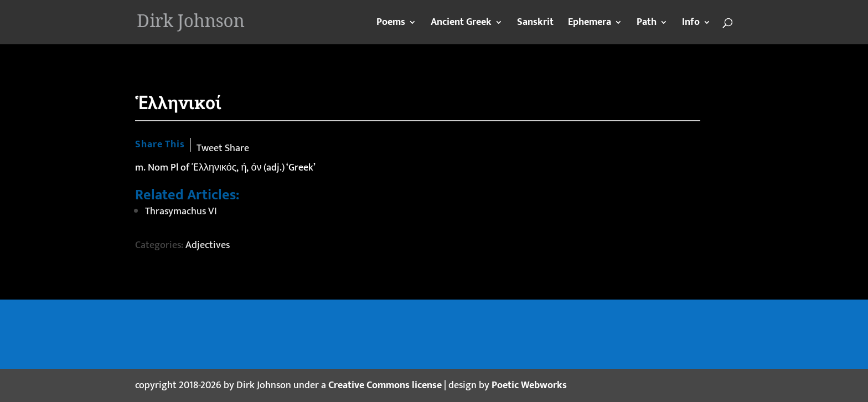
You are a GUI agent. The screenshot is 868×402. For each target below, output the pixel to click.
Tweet (210, 148)
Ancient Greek (461, 24)
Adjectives (208, 245)
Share (237, 148)
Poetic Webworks (529, 385)
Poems (391, 24)
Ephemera (590, 24)
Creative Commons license (385, 385)
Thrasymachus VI (181, 212)
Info (691, 24)
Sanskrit (535, 24)
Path (647, 24)
